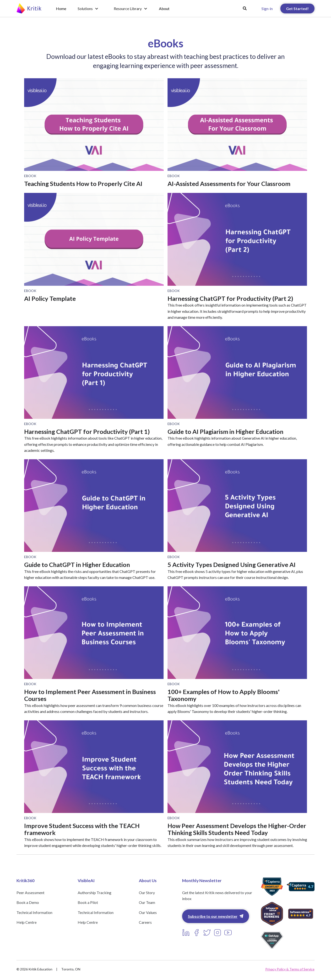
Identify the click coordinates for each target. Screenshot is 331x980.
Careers (145, 922)
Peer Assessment (30, 893)
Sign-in (267, 8)
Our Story (147, 893)
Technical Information (34, 912)
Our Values (148, 912)
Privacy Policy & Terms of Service (290, 969)
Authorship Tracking (95, 893)
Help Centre (27, 922)
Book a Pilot (88, 902)
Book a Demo (28, 902)
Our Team (147, 902)
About (164, 8)
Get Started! (297, 8)
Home (61, 8)
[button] (88, 9)
